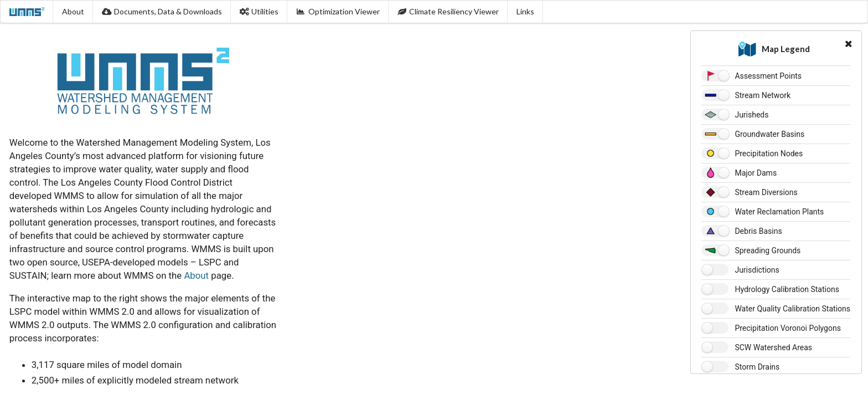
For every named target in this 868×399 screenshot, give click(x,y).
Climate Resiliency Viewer (448, 11)
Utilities (259, 11)
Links (525, 11)
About (73, 11)
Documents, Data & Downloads (162, 11)
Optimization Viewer (338, 11)
